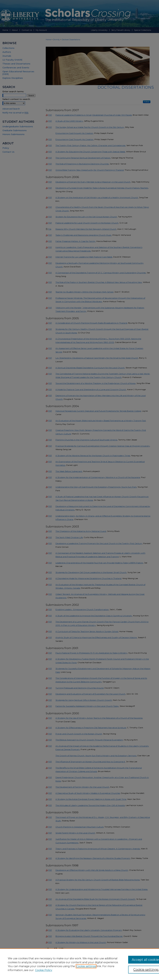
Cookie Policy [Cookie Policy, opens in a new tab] (44, 970)
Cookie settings (86, 966)
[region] (79, 964)
